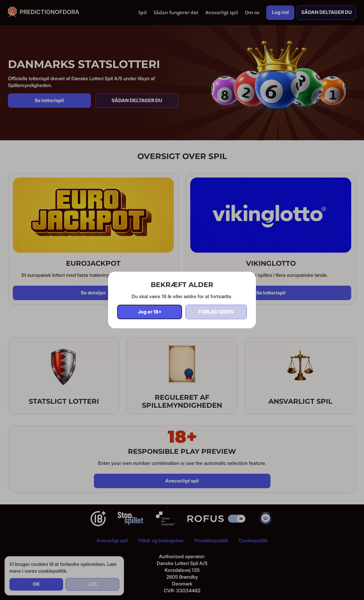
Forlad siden (216, 312)
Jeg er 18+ (150, 312)
